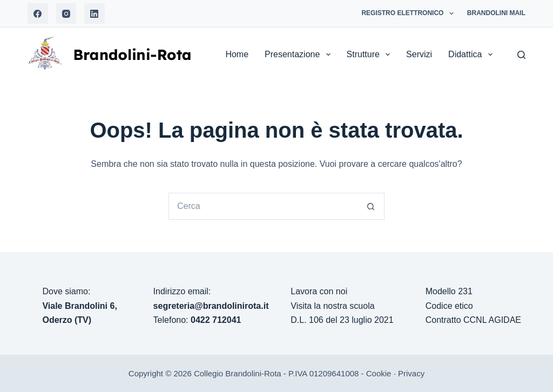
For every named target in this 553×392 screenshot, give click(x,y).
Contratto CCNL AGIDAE (473, 320)
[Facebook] (38, 13)
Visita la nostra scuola (332, 306)
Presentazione (299, 55)
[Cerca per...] (263, 206)
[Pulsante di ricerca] (371, 206)
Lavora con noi (319, 291)
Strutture (371, 55)
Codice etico (449, 306)
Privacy (411, 373)
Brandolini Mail (496, 13)
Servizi (419, 54)
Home (237, 54)
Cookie (379, 373)
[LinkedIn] (95, 13)
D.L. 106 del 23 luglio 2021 (342, 320)
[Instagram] (66, 13)
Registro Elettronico (409, 13)
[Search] (521, 55)
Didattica (472, 55)
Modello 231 (449, 291)
